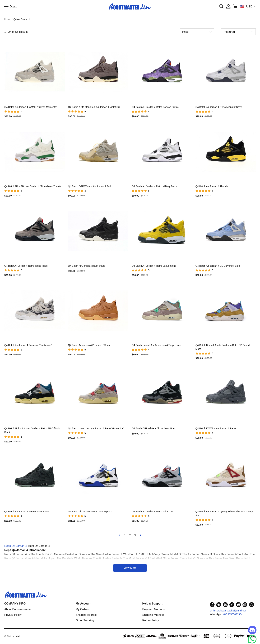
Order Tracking (85, 620)
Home (8, 19)
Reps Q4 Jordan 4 (16, 546)
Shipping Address (87, 615)
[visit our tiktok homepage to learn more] (232, 605)
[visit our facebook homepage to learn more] (212, 605)
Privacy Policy (13, 615)
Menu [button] (13, 6)
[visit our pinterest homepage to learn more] (219, 605)
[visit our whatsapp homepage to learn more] (252, 605)
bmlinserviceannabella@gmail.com (228, 611)
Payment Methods (153, 609)
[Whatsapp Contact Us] (252, 639)
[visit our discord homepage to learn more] (245, 605)
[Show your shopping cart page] (235, 6)
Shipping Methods (153, 615)
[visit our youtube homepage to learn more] (225, 605)
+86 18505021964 (233, 614)
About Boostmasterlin (17, 609)
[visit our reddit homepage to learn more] (238, 605)
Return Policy (150, 620)
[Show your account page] (228, 6)
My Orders (82, 609)
